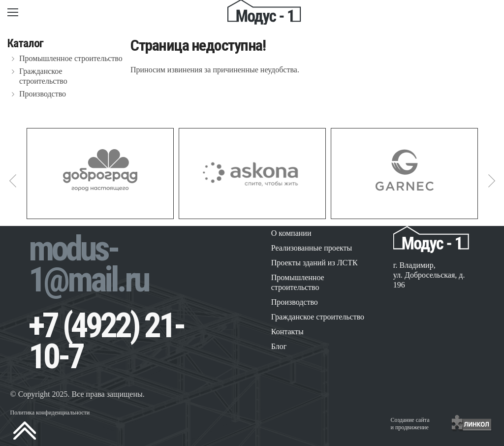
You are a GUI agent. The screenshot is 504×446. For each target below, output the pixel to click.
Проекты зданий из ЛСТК (315, 263)
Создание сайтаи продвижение (410, 424)
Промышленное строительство (71, 58)
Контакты (287, 332)
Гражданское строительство (43, 76)
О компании (291, 233)
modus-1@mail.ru (88, 264)
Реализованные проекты (312, 248)
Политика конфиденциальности (50, 413)
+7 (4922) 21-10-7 (106, 341)
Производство (43, 94)
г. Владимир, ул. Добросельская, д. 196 (429, 275)
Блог (279, 346)
